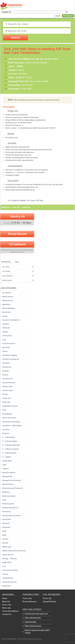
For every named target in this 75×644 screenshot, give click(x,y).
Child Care (6, 328)
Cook (4, 340)
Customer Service (9, 343)
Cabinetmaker (31, 622)
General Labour (8, 390)
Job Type (6, 267)
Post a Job (7, 605)
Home (5, 598)
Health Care (7, 398)
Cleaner (5, 332)
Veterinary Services (9, 582)
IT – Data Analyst (9, 437)
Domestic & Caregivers (11, 359)
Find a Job (6, 608)
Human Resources (9, 418)
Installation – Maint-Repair (12, 426)
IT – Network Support (10, 441)
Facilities (6, 371)
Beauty (23, 200)
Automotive (7, 312)
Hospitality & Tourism (10, 406)
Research (6, 523)
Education (6, 363)
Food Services (7, 379)
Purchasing (6, 512)
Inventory (6, 433)
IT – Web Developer (9, 453)
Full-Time (39, 200)
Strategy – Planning (9, 559)
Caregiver (6, 324)
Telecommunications (10, 570)
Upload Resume (50, 602)
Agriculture (6, 304)
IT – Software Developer (11, 445)
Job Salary (6, 271)
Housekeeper (7, 414)
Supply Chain (7, 562)
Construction (7, 336)
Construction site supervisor (36, 614)
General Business (9, 383)
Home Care (6, 402)
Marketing (6, 492)
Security (5, 543)
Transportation (8, 578)
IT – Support (7, 457)
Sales (4, 535)
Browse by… (7, 262)
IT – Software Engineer (11, 449)
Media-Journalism (9, 496)
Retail (4, 531)
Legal (4, 465)
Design (5, 351)
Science (5, 539)
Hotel (4, 410)
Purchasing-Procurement (11, 516)
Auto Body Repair (9, 308)
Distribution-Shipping (10, 355)
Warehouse (7, 586)
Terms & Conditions (10, 611)
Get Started (68, 16)
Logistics (6, 469)
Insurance (6, 430)
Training (5, 574)
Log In (58, 16)
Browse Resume (17, 234)
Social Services (8, 555)
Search (15, 38)
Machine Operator (9, 473)
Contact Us (7, 614)
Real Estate (7, 519)
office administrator (33, 618)
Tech (4, 566)
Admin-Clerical (8, 297)
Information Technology (11, 422)
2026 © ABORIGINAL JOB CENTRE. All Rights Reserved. (22, 639)
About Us (6, 602)
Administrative (8, 301)
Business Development (11, 320)
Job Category (7, 276)
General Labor (7, 386)
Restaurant (6, 527)
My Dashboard (17, 244)
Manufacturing (8, 484)
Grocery (5, 394)
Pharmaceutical (8, 504)
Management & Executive (12, 480)
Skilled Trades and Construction (14, 551)
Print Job (16, 207)
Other (4, 500)
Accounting (7, 293)
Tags (17, 262)
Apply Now (6, 207)
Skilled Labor (7, 547)
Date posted (7, 280)
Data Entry (6, 347)
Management (7, 476)
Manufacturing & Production (12, 488)
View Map (26, 207)
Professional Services (10, 508)
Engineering (7, 367)
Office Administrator (33, 626)
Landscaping (7, 461)
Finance (5, 375)
